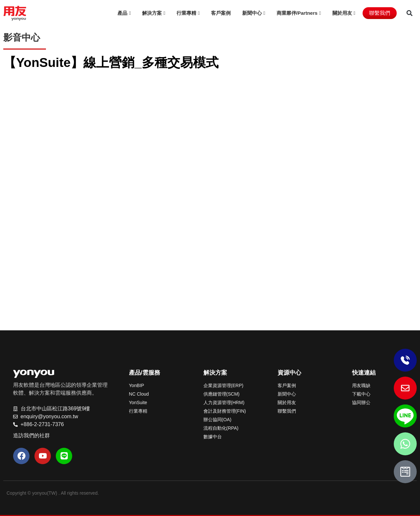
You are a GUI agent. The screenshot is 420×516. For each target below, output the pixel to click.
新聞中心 (252, 13)
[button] (409, 13)
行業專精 (186, 13)
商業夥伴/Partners (297, 13)
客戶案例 (221, 13)
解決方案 (152, 13)
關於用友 (342, 13)
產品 (122, 13)
